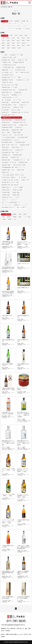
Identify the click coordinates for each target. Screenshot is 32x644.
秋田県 (26, 36)
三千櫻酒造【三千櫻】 (6, 63)
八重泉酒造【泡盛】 (6, 195)
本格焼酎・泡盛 (25, 21)
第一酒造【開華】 (6, 110)
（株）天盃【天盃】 (22, 178)
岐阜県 (18, 41)
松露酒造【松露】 (21, 170)
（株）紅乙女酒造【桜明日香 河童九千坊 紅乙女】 (13, 175)
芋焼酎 (20, 214)
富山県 (28, 38)
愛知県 (28, 41)
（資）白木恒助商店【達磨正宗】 (9, 138)
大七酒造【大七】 (23, 105)
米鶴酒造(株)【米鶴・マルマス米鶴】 (10, 87)
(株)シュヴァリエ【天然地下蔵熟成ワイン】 (11, 203)
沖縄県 (19, 48)
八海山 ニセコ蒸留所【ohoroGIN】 (22, 73)
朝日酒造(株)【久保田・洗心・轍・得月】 (20, 113)
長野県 (13, 41)
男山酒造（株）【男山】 (23, 60)
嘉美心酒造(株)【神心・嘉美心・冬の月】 (11, 153)
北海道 (11, 36)
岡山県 (13, 46)
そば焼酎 (4, 219)
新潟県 (23, 38)
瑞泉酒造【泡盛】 (16, 195)
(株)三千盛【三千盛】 (19, 135)
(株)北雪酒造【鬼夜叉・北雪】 (8, 115)
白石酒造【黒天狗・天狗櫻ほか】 (9, 178)
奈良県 (18, 43)
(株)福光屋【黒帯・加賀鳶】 (17, 130)
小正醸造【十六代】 (25, 180)
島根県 (8, 46)
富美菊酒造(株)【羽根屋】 (7, 127)
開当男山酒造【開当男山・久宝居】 (9, 105)
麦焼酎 (25, 214)
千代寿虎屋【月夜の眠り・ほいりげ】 (10, 98)
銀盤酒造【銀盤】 (6, 130)
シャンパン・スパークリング (8, 26)
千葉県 (18, 38)
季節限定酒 (17, 21)
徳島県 (23, 46)
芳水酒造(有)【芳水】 (15, 158)
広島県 (18, 46)
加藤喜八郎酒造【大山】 (7, 93)
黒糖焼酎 (14, 214)
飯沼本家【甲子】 (6, 113)
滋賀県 (3, 43)
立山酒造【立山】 (19, 127)
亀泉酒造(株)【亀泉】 (23, 163)
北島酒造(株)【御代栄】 (25, 145)
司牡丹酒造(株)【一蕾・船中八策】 (9, 163)
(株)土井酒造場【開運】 (23, 138)
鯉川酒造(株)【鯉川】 (23, 90)
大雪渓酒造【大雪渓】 (24, 125)
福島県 (8, 38)
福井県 (8, 41)
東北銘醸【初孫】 (18, 93)
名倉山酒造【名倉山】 (6, 108)
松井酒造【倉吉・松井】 (7, 198)
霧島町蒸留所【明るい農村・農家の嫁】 (10, 185)
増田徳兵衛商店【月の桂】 (7, 150)
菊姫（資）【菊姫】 (6, 133)
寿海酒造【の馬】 (6, 173)
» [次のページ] (20, 609)
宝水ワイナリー (15, 200)
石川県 (3, 41)
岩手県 (16, 36)
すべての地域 (5, 36)
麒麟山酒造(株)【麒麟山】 (7, 120)
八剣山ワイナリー (6, 200)
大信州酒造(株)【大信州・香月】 (19, 123)
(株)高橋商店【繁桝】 (6, 165)
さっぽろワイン (18, 198)
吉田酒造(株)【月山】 (6, 155)
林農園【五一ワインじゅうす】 (21, 205)
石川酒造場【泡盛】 (6, 193)
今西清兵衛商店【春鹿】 (20, 142)
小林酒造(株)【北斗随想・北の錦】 (9, 58)
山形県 (3, 38)
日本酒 (11, 21)
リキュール (4, 24)
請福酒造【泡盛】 (16, 193)
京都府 (8, 43)
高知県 (28, 46)
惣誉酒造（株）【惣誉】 (19, 108)
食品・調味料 (18, 29)
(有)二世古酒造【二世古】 (7, 73)
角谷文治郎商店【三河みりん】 (8, 207)
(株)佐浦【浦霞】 (5, 103)
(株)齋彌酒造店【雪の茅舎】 (8, 80)
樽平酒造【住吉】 (6, 95)
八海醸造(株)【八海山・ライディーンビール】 (12, 118)
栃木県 (13, 38)
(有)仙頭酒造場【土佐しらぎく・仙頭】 (21, 160)
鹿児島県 (14, 48)
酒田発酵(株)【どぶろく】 (17, 95)
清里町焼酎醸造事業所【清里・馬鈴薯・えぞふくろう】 (14, 167)
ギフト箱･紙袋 (26, 29)
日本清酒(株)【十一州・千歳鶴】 (17, 55)
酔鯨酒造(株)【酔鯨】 (6, 160)
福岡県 (3, 48)
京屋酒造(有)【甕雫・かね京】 (8, 170)
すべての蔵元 (5, 55)
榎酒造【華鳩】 (5, 158)
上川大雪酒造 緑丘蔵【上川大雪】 (9, 65)
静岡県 (23, 41)
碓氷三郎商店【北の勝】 (20, 70)
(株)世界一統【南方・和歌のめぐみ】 (10, 145)
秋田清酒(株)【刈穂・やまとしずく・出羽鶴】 (12, 78)
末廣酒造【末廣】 (26, 103)
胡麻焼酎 (9, 217)
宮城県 (21, 36)
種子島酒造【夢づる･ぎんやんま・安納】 (10, 182)
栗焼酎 (20, 217)
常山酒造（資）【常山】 (7, 135)
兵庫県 (13, 43)
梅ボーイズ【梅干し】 (22, 207)
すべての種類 (5, 21)
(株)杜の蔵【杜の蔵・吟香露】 (20, 165)
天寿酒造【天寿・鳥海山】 (7, 83)
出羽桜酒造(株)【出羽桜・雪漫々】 (9, 90)
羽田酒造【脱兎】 (6, 148)
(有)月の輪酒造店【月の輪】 (8, 75)
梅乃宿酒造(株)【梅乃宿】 (7, 142)
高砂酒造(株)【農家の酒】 (19, 63)
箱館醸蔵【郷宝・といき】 (7, 70)
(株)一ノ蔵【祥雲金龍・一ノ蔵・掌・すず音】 (12, 100)
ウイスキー (19, 26)
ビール (3, 29)
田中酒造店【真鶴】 (15, 103)
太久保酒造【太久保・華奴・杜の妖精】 (10, 180)
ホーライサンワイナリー (7, 205)
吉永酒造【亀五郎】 (6, 190)
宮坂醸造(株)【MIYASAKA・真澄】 (9, 125)
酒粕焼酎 (15, 217)
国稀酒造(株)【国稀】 (21, 68)
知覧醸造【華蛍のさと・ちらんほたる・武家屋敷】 (13, 188)
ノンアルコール (10, 29)
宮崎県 (8, 48)
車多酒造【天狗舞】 (17, 133)
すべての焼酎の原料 (6, 214)
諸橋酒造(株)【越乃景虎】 (21, 120)
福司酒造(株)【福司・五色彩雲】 (9, 60)
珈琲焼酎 (10, 219)
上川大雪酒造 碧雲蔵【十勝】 (8, 68)
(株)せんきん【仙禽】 (16, 110)
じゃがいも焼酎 (27, 217)
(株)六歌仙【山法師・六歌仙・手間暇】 (10, 85)
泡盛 (15, 219)
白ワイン (16, 24)
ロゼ (21, 24)
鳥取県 (3, 46)
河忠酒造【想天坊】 (6, 123)
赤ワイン (11, 24)
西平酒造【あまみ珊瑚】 (18, 190)
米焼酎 (3, 217)
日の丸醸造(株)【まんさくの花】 (23, 80)
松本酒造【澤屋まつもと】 (17, 148)
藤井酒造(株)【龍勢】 (18, 155)
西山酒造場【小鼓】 (19, 150)
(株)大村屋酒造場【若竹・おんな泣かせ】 (11, 140)
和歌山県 (24, 43)
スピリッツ (25, 26)
